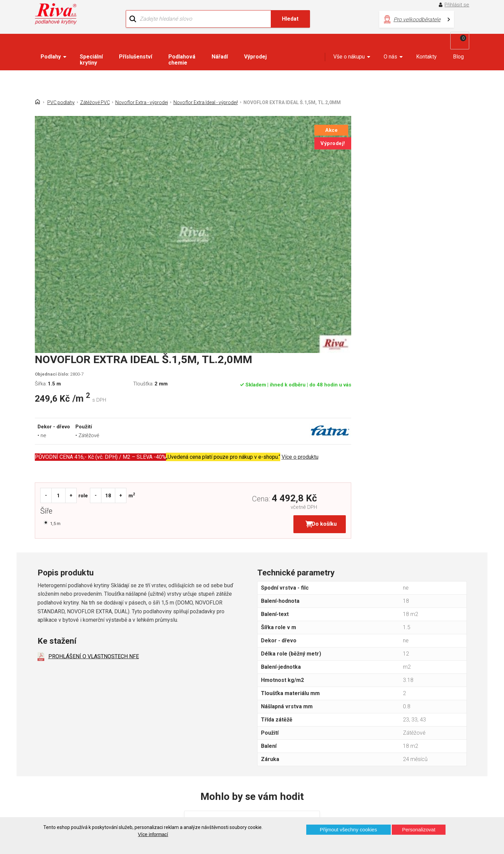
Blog (458, 43)
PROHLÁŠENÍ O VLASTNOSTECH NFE (94, 408)
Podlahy (51, 43)
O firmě (159, 726)
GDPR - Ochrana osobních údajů (76, 750)
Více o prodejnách (412, 806)
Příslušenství (136, 43)
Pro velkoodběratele (330, 17)
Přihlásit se (459, 5)
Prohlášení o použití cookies (71, 774)
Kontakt (47, 738)
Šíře (270, 262)
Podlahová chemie (182, 46)
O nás (390, 43)
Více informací (153, 834)
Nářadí (220, 43)
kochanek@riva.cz (319, 763)
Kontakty (426, 43)
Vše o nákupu (349, 43)
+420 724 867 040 (318, 740)
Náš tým (160, 738)
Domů (45, 726)
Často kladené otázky (64, 762)
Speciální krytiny (91, 46)
